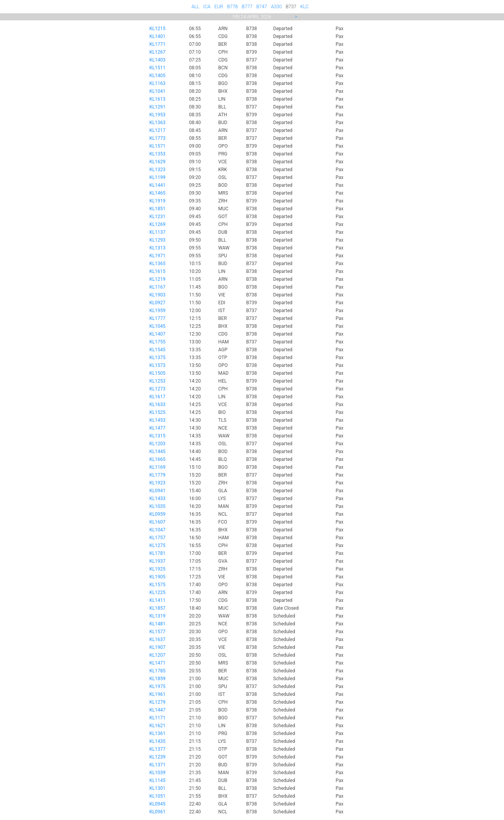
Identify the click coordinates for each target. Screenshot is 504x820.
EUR (219, 7)
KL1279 (158, 702)
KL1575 (158, 585)
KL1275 (158, 545)
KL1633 (158, 405)
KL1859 (158, 679)
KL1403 (158, 60)
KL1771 (158, 44)
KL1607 (158, 522)
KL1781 (158, 553)
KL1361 (158, 733)
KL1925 (158, 569)
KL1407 (158, 334)
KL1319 (158, 616)
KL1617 (158, 397)
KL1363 (158, 123)
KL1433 (158, 499)
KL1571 (158, 146)
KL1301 (158, 788)
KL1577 (158, 632)
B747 (262, 7)
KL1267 (158, 52)
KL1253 (158, 381)
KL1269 (158, 224)
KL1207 (158, 655)
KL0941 (158, 491)
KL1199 (158, 177)
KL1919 (158, 201)
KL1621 (158, 726)
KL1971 (158, 256)
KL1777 (158, 318)
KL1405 (158, 76)
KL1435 (158, 741)
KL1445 (158, 452)
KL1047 (158, 530)
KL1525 (158, 412)
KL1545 (158, 350)
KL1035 (158, 506)
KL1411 (158, 600)
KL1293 (158, 240)
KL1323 (158, 170)
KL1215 (158, 29)
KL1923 (158, 483)
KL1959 (158, 311)
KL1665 (158, 459)
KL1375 (158, 358)
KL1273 (158, 389)
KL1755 (158, 342)
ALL (195, 7)
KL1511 (158, 68)
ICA (207, 7)
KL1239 (158, 757)
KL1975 (158, 686)
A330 (276, 7)
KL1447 (158, 710)
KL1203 (158, 444)
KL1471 (158, 663)
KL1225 (158, 592)
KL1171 (158, 718)
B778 (232, 7)
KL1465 (158, 193)
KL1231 (158, 217)
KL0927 (158, 303)
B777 (247, 7)
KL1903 (158, 295)
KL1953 (158, 115)
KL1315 (158, 436)
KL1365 (158, 264)
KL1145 (158, 780)
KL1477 (158, 428)
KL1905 (158, 577)
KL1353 (158, 154)
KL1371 (158, 765)
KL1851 (158, 209)
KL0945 (158, 804)
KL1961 (158, 694)
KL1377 (158, 749)
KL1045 (158, 326)
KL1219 (158, 279)
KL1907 (158, 647)
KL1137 (158, 232)
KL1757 (158, 538)
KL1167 (158, 287)
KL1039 (158, 773)
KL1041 (158, 91)
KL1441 (158, 185)
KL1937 (158, 561)
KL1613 (158, 99)
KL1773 (158, 138)
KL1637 (158, 639)
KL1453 (158, 420)
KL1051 (158, 796)
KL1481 (158, 624)
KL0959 (158, 514)
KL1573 (158, 365)
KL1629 (158, 162)
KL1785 (158, 671)
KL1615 (158, 271)
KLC (304, 7)
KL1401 (158, 36)
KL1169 (158, 467)
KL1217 (158, 130)
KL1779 (158, 475)
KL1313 (158, 248)
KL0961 (158, 812)
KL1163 (158, 83)
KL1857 (158, 608)
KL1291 (158, 107)
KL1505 (158, 373)
